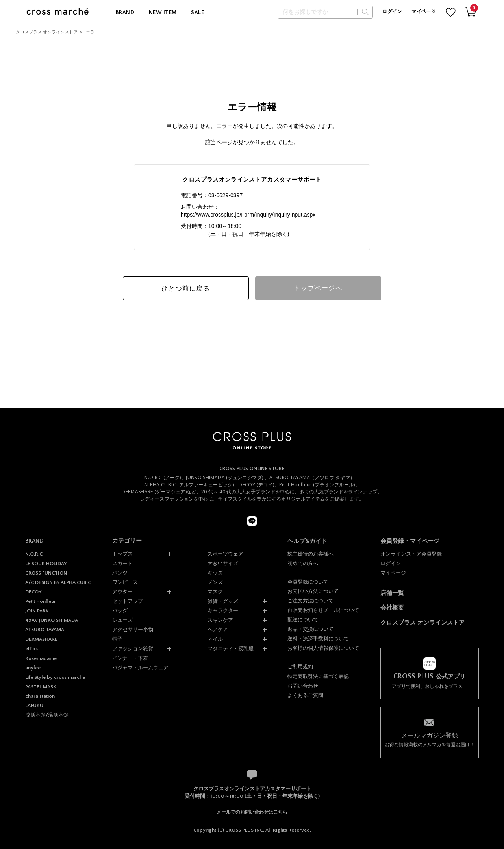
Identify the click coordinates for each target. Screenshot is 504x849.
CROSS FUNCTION (46, 573)
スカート (122, 563)
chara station (40, 696)
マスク (215, 592)
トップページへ (318, 288)
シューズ (122, 620)
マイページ (424, 12)
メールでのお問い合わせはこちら (252, 812)
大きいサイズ (223, 563)
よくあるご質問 (305, 695)
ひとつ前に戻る (186, 288)
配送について (303, 620)
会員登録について (308, 582)
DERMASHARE (41, 639)
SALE (197, 13)
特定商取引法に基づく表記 (318, 676)
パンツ (120, 573)
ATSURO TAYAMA (45, 630)
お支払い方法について (313, 591)
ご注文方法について (310, 601)
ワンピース (125, 582)
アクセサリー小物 (133, 629)
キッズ (215, 573)
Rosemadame (41, 658)
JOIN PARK (37, 611)
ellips (31, 649)
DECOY (33, 592)
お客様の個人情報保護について (323, 648)
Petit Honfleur (41, 601)
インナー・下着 (130, 658)
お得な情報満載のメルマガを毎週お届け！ (430, 739)
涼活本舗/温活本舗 (47, 715)
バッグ (120, 611)
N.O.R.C (34, 554)
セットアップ (128, 601)
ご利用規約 (300, 666)
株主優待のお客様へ (310, 554)
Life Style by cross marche (55, 677)
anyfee (33, 668)
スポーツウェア (225, 554)
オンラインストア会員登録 (411, 554)
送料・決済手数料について (318, 639)
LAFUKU (34, 706)
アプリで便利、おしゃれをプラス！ (430, 681)
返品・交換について (310, 629)
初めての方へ (303, 563)
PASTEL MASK (41, 687)
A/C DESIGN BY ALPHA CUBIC (58, 582)
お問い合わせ (303, 686)
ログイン (392, 12)
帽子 (117, 639)
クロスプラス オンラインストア (47, 32)
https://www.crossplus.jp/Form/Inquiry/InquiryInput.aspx (248, 215)
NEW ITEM (163, 13)
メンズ (215, 582)
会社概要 (392, 607)
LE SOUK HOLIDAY (46, 564)
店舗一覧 (392, 593)
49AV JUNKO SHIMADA (52, 620)
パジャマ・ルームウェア (140, 668)
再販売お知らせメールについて (323, 610)
